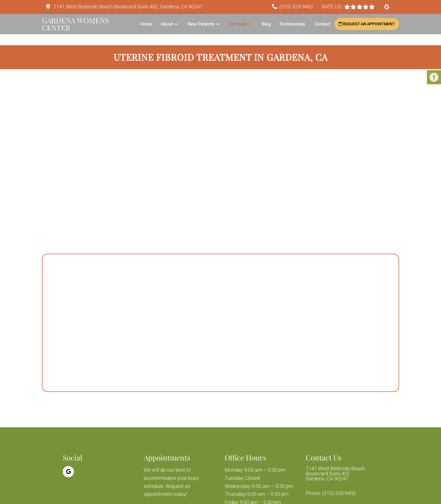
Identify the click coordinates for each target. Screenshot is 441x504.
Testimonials (293, 24)
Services (238, 24)
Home (146, 24)
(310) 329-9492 (296, 7)
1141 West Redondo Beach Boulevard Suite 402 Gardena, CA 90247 (335, 474)
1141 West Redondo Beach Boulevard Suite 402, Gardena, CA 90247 (127, 7)
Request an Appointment (367, 24)
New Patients (201, 24)
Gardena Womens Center (75, 24)
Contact (322, 24)
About (167, 24)
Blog (266, 24)
